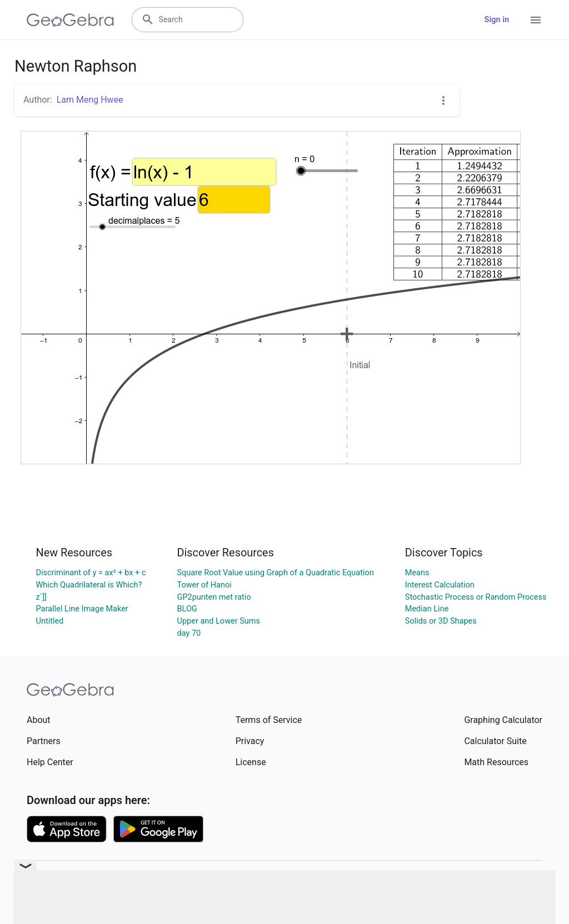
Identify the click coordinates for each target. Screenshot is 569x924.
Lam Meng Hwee (90, 100)
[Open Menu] (536, 20)
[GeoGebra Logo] (70, 20)
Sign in (497, 20)
